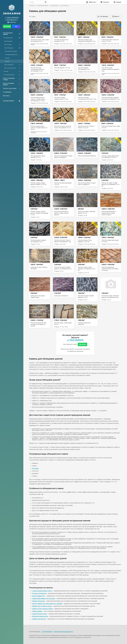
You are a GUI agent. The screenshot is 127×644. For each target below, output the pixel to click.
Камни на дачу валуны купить (43, 609)
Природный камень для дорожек (44, 598)
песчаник (35, 468)
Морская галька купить (40, 616)
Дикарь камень (37, 611)
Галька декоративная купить (42, 591)
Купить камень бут (39, 596)
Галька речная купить (40, 614)
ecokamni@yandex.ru (12, 20)
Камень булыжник (38, 601)
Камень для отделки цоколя (42, 606)
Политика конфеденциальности (63, 632)
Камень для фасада (39, 619)
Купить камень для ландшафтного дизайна (47, 604)
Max (16, 26)
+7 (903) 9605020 (75, 340)
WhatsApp (83, 344)
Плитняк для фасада (39, 593)
